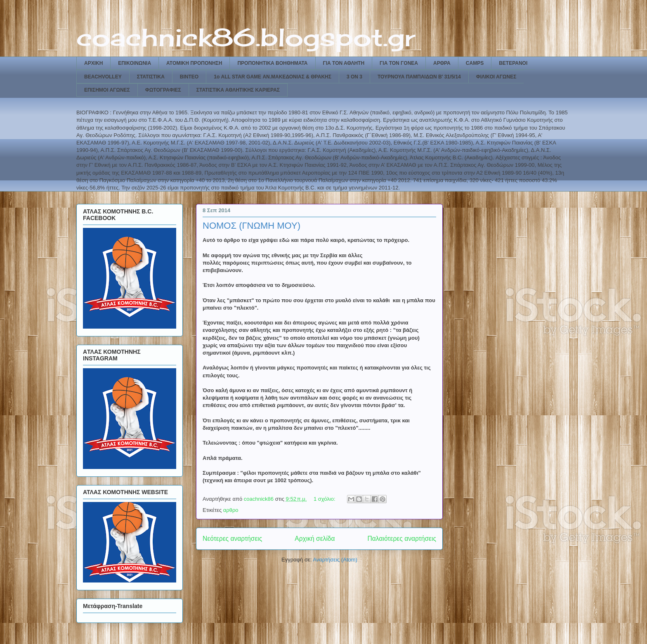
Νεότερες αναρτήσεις (232, 539)
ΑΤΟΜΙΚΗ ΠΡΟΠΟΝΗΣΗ (194, 63)
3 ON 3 (354, 77)
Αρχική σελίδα (315, 539)
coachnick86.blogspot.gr (246, 37)
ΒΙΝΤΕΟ (189, 77)
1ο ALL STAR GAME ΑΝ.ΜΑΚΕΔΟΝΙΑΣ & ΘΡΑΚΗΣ (273, 77)
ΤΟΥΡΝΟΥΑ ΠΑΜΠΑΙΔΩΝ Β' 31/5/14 (419, 77)
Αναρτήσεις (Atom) (335, 560)
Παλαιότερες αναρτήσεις (402, 539)
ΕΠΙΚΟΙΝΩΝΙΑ (135, 63)
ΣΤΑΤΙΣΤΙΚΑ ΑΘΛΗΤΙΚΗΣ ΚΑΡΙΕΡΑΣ (238, 90)
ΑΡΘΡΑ (442, 63)
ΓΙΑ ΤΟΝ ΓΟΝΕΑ (399, 63)
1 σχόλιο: (325, 499)
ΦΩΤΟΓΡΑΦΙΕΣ (163, 90)
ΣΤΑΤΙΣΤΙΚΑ (151, 77)
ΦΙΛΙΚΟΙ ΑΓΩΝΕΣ (496, 77)
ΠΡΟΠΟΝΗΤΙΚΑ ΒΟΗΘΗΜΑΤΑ (272, 63)
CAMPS (475, 63)
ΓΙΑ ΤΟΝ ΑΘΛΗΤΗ (344, 63)
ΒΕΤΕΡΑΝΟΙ (513, 63)
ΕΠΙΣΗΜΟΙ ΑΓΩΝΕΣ (107, 90)
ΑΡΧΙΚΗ (93, 63)
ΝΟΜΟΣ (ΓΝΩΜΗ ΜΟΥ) (251, 226)
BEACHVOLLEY (103, 77)
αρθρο (231, 510)
